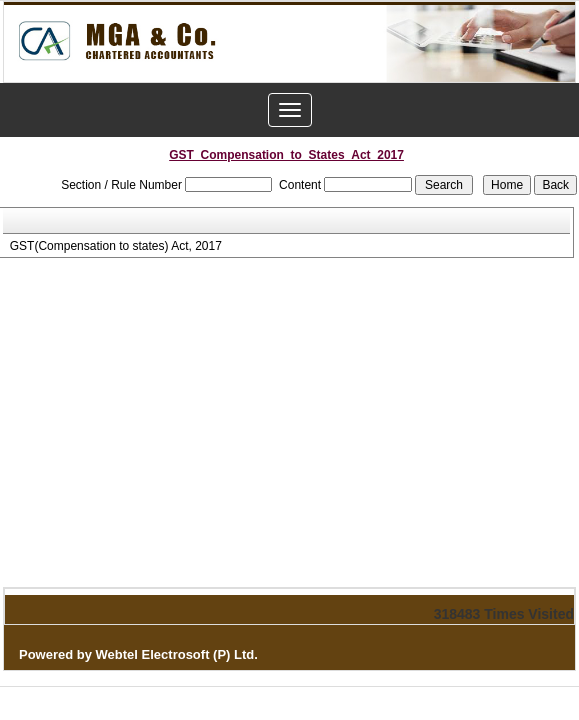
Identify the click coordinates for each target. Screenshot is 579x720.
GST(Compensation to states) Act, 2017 (116, 246)
